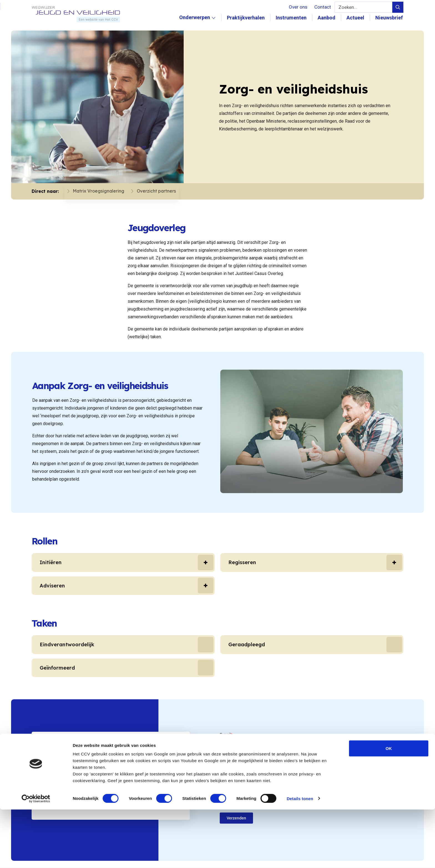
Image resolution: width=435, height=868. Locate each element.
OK (389, 807)
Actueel (356, 18)
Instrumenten (292, 18)
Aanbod (327, 18)
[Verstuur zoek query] (398, 7)
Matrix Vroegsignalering (93, 191)
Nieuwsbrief (390, 18)
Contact (323, 7)
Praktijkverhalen (246, 18)
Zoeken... (348, 7)
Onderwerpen (198, 23)
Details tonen (300, 857)
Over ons (298, 7)
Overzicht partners (151, 191)
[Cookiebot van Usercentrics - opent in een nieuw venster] (36, 857)
